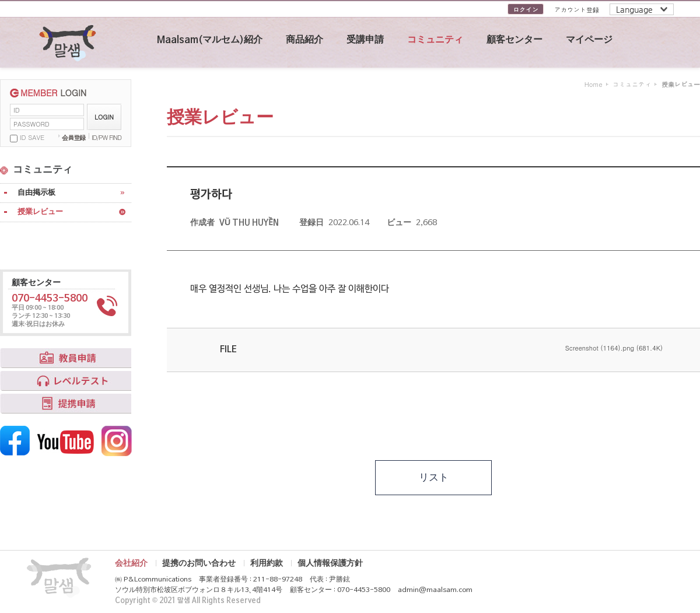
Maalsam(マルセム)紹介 (210, 40)
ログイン (526, 10)
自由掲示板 (36, 193)
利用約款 (267, 563)
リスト (434, 478)
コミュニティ (435, 40)
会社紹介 (131, 563)
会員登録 (73, 137)
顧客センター (514, 40)
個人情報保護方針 (330, 563)
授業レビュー (40, 212)
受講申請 (365, 40)
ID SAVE (32, 137)
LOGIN (104, 117)
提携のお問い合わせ (199, 563)
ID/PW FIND (106, 137)
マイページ (589, 40)
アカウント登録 (577, 10)
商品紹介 (304, 40)
